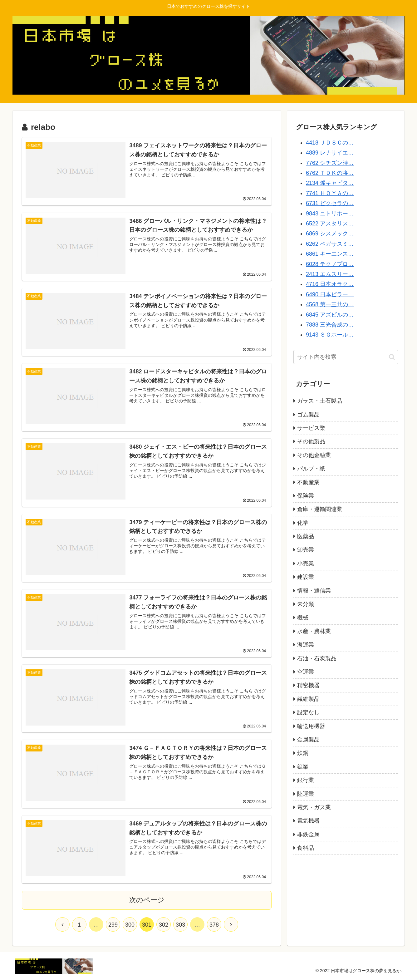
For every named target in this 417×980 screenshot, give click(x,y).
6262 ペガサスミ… (330, 244)
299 (113, 925)
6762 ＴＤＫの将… (330, 173)
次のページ (147, 900)
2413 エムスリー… (330, 274)
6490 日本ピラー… (330, 294)
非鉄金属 (308, 835)
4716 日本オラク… (330, 284)
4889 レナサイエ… (330, 153)
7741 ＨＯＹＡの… (330, 193)
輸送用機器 (311, 726)
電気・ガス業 (314, 807)
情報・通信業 (314, 591)
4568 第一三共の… (330, 304)
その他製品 (311, 441)
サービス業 (311, 428)
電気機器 (308, 821)
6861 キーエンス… (330, 254)
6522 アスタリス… (330, 224)
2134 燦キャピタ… (330, 183)
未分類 (306, 604)
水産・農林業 (314, 631)
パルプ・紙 (311, 469)
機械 (303, 618)
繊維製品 (308, 699)
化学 (303, 523)
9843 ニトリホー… (330, 214)
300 (130, 925)
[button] (392, 357)
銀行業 (306, 780)
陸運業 (306, 794)
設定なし (308, 712)
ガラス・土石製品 (320, 401)
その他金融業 (314, 455)
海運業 (306, 645)
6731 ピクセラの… (330, 203)
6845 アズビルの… (330, 315)
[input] (346, 357)
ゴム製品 (308, 415)
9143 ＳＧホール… (330, 335)
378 (214, 925)
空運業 (306, 672)
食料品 (306, 848)
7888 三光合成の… (330, 325)
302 (164, 925)
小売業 (306, 564)
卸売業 (306, 550)
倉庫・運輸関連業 (320, 509)
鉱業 (303, 767)
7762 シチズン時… (330, 163)
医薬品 (306, 536)
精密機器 (308, 685)
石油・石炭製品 (317, 658)
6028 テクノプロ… (330, 264)
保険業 (306, 496)
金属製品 (308, 740)
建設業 (306, 577)
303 (180, 925)
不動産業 (308, 482)
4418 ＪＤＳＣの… (330, 143)
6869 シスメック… (330, 234)
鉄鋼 (303, 753)
